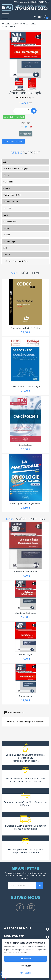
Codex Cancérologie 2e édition (26, 328)
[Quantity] (20, 111)
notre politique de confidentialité (24, 876)
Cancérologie (26, 445)
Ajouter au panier (34, 111)
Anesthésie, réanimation (26, 571)
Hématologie (26, 654)
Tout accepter (25, 959)
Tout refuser (25, 966)
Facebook (20, 907)
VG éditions (8, 182)
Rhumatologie (26, 696)
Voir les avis (26, 134)
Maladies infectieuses (26, 613)
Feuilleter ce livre (13, 141)
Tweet (26, 127)
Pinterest (31, 127)
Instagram (31, 907)
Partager (22, 127)
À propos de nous (18, 928)
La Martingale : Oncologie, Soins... (26, 503)
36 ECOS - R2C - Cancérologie (26, 386)
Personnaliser (25, 973)
